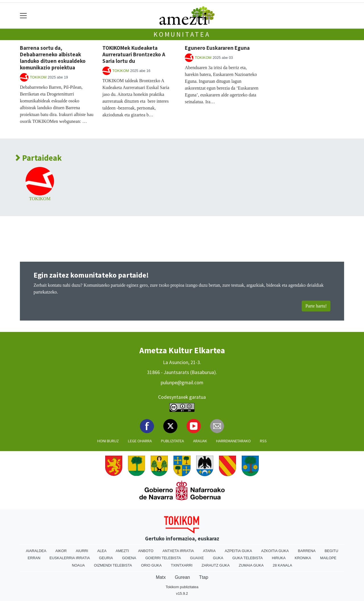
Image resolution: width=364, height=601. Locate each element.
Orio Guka (151, 565)
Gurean (182, 577)
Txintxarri (182, 565)
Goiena (129, 558)
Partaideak (39, 158)
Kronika (303, 558)
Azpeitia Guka (238, 551)
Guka (218, 558)
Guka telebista (248, 558)
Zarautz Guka (216, 565)
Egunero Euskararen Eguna (217, 48)
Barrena (307, 551)
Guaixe (197, 558)
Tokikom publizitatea (182, 587)
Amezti (122, 551)
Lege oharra (140, 441)
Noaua (78, 565)
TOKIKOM (38, 77)
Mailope (328, 558)
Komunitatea (182, 34)
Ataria (209, 551)
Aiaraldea (36, 551)
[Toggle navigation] (23, 16)
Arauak (200, 441)
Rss (263, 441)
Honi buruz (108, 441)
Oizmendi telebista (113, 565)
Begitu (331, 551)
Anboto (146, 551)
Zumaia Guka (251, 565)
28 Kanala (282, 565)
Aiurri (82, 551)
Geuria (106, 558)
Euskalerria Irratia (70, 558)
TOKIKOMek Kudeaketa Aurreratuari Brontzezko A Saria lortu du (134, 54)
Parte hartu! (316, 306)
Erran (34, 558)
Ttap (204, 577)
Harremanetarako (233, 441)
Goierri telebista (163, 558)
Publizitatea (172, 441)
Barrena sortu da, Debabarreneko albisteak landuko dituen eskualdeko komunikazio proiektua (53, 58)
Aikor (61, 551)
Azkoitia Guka (275, 551)
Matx (161, 577)
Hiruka (279, 558)
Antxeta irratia (178, 551)
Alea (102, 551)
